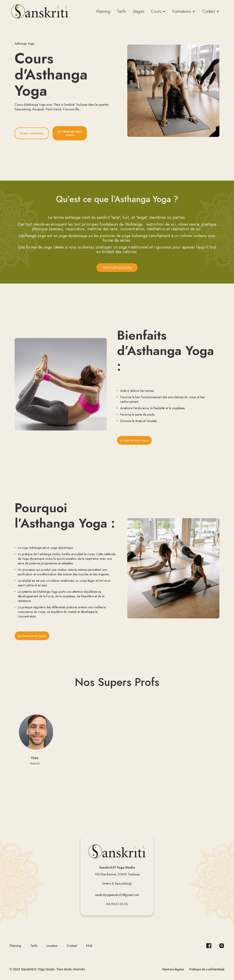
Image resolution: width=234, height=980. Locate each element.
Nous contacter (32, 133)
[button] (158, 11)
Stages (139, 11)
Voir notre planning (117, 267)
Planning (103, 11)
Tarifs (122, 11)
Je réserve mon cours (70, 133)
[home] (40, 11)
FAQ (89, 946)
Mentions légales (173, 969)
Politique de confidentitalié (207, 969)
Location (52, 946)
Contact (72, 946)
